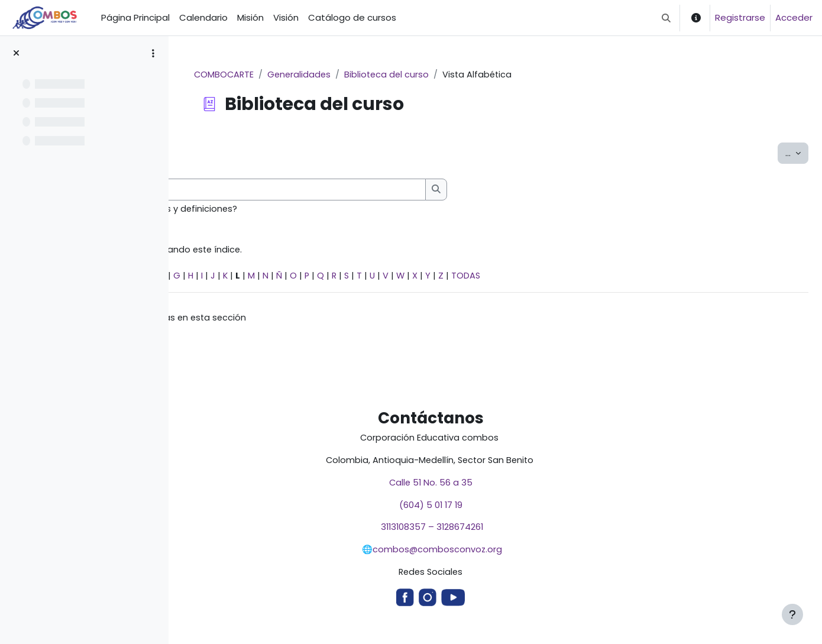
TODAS (610, 278)
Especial (209, 278)
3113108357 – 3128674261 (500, 532)
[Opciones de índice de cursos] (153, 53)
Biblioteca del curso (461, 75)
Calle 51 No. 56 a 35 (500, 486)
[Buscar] (380, 190)
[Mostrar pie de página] (792, 614)
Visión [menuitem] (286, 17)
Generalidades (371, 75)
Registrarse (740, 17)
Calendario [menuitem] (203, 17)
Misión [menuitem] (250, 17)
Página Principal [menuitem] (135, 17)
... (797, 153)
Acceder (794, 17)
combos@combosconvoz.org (507, 554)
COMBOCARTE (295, 75)
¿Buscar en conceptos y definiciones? (296, 210)
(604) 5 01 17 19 (500, 509)
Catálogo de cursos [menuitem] (352, 17)
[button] (666, 18)
